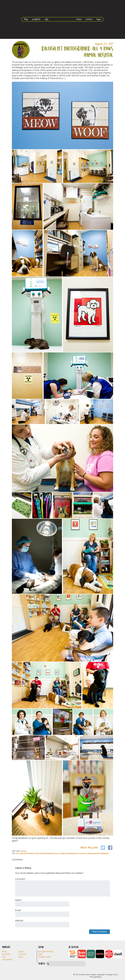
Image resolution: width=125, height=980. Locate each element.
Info (4, 957)
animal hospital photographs (44, 853)
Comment (21, 879)
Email (18, 910)
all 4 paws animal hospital (25, 853)
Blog (4, 951)
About (21, 951)
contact (89, 19)
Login (21, 957)
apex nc (57, 853)
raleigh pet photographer (68, 853)
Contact (22, 954)
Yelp (40, 954)
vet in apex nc (82, 853)
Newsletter (7, 959)
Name (19, 900)
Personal (23, 851)
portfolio (36, 19)
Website (19, 921)
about (79, 19)
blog (26, 19)
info (47, 19)
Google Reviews (46, 951)
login (99, 19)
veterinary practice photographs (98, 853)
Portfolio (6, 954)
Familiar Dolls (45, 957)
